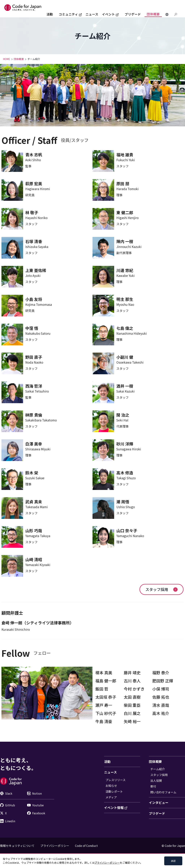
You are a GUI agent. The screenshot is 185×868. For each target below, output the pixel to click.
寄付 (153, 786)
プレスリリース (116, 780)
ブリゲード (133, 14)
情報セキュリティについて (17, 846)
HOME (7, 59)
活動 (50, 14)
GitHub (7, 805)
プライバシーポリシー (55, 846)
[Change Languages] (167, 14)
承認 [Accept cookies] (173, 861)
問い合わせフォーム (163, 792)
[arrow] (175, 590)
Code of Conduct (86, 846)
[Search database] (176, 14)
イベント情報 (116, 808)
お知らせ (111, 786)
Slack (6, 793)
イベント (110, 14)
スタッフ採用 (162, 589)
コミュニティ (70, 14)
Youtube (35, 805)
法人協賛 (156, 781)
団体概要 (153, 14)
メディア (111, 797)
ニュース (92, 14)
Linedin (8, 821)
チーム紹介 (158, 769)
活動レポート (114, 791)
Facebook (36, 813)
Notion (34, 793)
